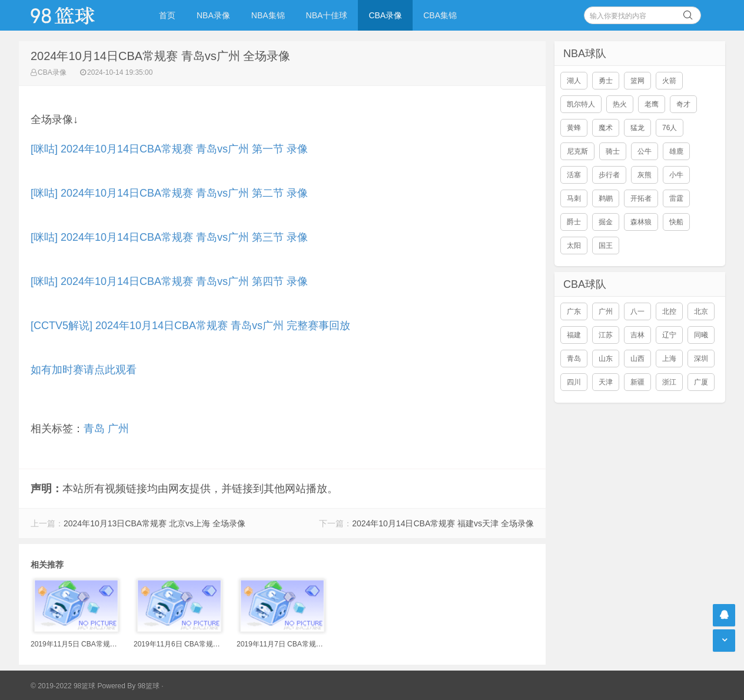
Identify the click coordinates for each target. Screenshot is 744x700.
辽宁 (669, 335)
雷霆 (676, 198)
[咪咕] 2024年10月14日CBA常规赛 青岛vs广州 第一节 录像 (169, 149)
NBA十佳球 (327, 15)
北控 (669, 311)
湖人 (574, 81)
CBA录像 (385, 15)
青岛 (94, 429)
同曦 (701, 335)
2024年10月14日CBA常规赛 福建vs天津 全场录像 (443, 523)
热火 (620, 104)
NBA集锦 (268, 15)
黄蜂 (574, 128)
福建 (574, 335)
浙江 (669, 382)
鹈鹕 (606, 198)
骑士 (613, 151)
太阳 (574, 246)
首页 (167, 15)
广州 (118, 429)
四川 (574, 382)
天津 (606, 382)
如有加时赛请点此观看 (84, 370)
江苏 (606, 335)
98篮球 (149, 686)
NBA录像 (213, 15)
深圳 (701, 359)
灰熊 (645, 175)
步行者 (609, 175)
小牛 (676, 175)
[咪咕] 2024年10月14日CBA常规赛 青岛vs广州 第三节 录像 (169, 237)
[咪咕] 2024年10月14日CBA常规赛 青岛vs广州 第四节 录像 (169, 281)
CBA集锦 (440, 15)
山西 (637, 359)
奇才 (683, 104)
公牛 (645, 151)
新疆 (637, 382)
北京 (701, 311)
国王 (606, 246)
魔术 (606, 128)
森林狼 (641, 222)
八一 (637, 311)
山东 (606, 359)
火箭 (669, 81)
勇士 (606, 81)
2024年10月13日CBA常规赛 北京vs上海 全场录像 (155, 523)
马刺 (574, 198)
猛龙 (637, 128)
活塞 (574, 175)
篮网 (637, 81)
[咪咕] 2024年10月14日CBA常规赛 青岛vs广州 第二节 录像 (169, 193)
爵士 (574, 222)
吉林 (637, 335)
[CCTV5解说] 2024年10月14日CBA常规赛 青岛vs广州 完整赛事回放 (190, 326)
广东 (574, 311)
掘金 (606, 222)
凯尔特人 (581, 104)
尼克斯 (577, 151)
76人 (670, 128)
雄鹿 (676, 151)
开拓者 (641, 198)
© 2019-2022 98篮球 (63, 686)
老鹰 (652, 104)
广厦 (701, 382)
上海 (669, 359)
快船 (676, 222)
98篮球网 (78, 15)
